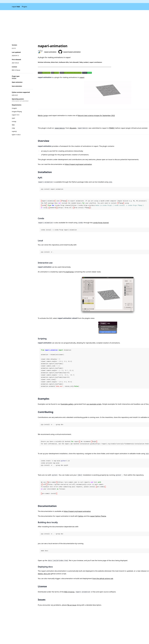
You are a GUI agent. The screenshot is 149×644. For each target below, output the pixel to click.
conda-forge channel (101, 223)
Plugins (24, 7)
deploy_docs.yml (44, 574)
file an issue (72, 605)
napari (16, 7)
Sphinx (81, 516)
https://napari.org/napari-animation (78, 164)
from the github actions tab (103, 578)
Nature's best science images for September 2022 (96, 115)
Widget (14, 78)
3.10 (13, 95)
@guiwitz (73, 128)
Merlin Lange (43, 115)
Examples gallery (67, 404)
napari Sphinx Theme (98, 516)
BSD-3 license (69, 592)
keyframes (70, 272)
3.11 (17, 95)
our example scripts (94, 404)
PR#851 (112, 128)
